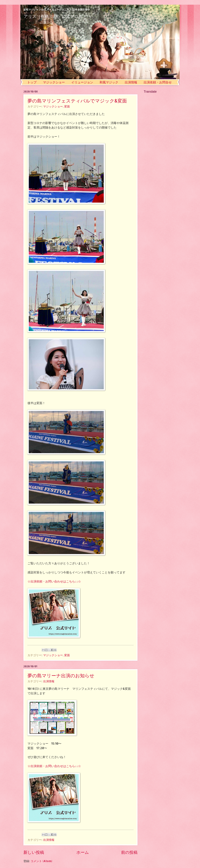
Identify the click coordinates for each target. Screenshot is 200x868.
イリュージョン (82, 82)
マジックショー (54, 82)
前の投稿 (129, 852)
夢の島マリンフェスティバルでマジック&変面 (77, 101)
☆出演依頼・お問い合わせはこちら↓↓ (53, 581)
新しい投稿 (34, 852)
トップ (32, 82)
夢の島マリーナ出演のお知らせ (61, 675)
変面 (67, 106)
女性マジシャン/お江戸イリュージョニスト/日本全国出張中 (57, 10)
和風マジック (109, 82)
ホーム (83, 852)
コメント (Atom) (41, 861)
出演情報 (131, 82)
